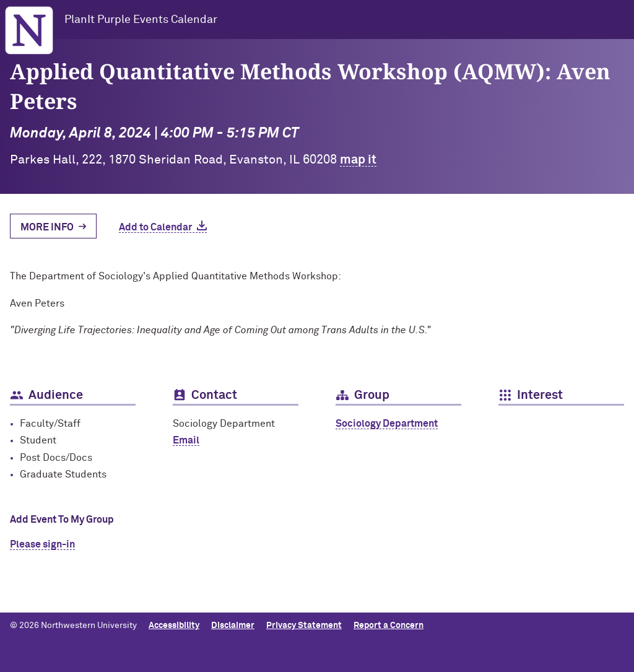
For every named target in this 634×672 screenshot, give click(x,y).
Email (186, 440)
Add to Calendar (155, 227)
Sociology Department (387, 424)
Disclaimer (233, 626)
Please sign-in (42, 544)
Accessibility (174, 626)
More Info (47, 227)
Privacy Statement (304, 626)
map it (358, 160)
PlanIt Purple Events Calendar (141, 20)
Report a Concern (389, 626)
